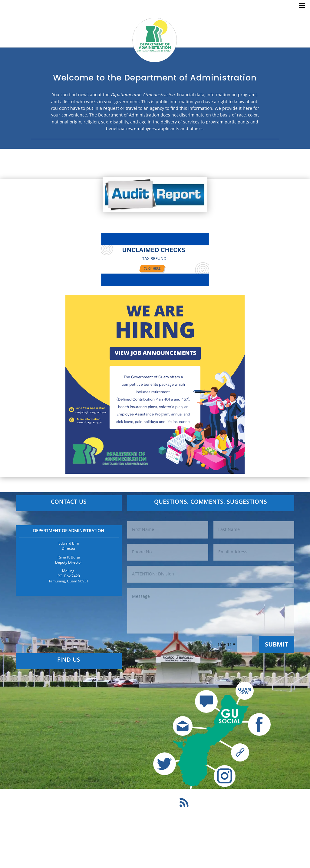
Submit (277, 644)
